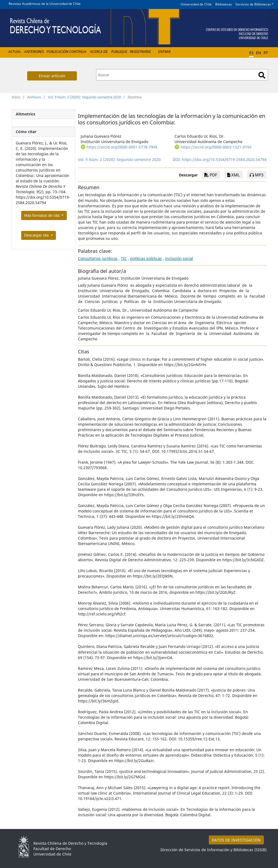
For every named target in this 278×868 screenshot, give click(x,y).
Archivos (34, 97)
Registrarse (140, 52)
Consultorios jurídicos (98, 258)
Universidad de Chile (196, 4)
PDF (211, 175)
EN (259, 53)
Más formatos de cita (42, 215)
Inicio (16, 97)
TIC (124, 258)
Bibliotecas (224, 4)
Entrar (164, 52)
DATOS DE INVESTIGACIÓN (236, 840)
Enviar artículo (52, 76)
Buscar (262, 75)
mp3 (257, 175)
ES (251, 53)
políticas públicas (146, 258)
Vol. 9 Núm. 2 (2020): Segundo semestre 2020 (84, 97)
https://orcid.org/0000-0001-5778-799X (122, 147)
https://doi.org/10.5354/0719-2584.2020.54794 (224, 159)
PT (266, 53)
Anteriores (34, 52)
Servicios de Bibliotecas (253, 4)
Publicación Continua (67, 52)
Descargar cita (37, 235)
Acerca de (99, 52)
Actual (15, 52)
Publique (119, 52)
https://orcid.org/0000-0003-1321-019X (216, 147)
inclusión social (179, 258)
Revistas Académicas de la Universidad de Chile (45, 4)
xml (233, 175)
